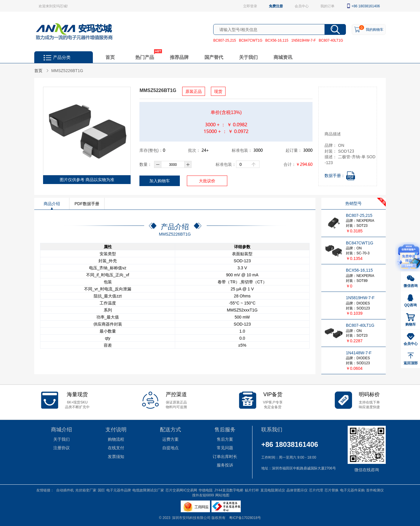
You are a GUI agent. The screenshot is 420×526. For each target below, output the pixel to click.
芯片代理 (316, 490)
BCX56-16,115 (277, 40)
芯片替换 (332, 490)
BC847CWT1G (251, 40)
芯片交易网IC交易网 (181, 490)
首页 (110, 57)
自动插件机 (65, 490)
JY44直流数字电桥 (229, 490)
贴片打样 (252, 490)
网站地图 (222, 495)
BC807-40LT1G (331, 40)
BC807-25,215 (224, 40)
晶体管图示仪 (297, 490)
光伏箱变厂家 (86, 490)
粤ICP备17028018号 (245, 518)
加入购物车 (160, 181)
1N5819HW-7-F (303, 40)
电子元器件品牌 (119, 490)
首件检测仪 (375, 490)
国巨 (101, 490)
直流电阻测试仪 (273, 490)
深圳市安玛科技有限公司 (192, 518)
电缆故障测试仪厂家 (148, 490)
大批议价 (207, 181)
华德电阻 (206, 490)
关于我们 (248, 57)
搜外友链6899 (203, 495)
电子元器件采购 (352, 490)
